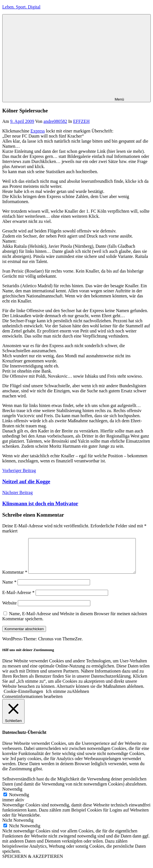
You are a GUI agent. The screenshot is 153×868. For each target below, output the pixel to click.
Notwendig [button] (12, 796)
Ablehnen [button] (80, 698)
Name (9, 589)
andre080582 (55, 121)
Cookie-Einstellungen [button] (23, 698)
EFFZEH (81, 121)
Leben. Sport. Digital (21, 7)
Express (38, 131)
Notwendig (19, 801)
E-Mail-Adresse (18, 599)
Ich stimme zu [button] (59, 698)
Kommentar (15, 579)
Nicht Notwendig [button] (18, 827)
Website (9, 610)
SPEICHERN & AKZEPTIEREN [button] (33, 863)
